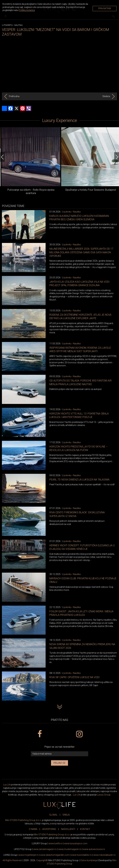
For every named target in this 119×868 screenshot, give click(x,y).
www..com (76, 843)
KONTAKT (85, 829)
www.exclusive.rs (94, 849)
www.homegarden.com (55, 855)
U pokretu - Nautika (71, 212)
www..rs (56, 843)
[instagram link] (79, 734)
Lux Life (7, 785)
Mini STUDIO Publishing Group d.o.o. (23, 820)
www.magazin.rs (45, 849)
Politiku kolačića (27, 10)
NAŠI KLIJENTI (68, 829)
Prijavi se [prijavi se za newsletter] (59, 763)
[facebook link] (40, 734)
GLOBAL (53, 815)
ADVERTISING (49, 829)
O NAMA (33, 829)
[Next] (117, 157)
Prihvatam (105, 8)
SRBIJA (66, 815)
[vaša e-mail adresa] (59, 754)
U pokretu (7, 25)
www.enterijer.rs (29, 855)
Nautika (18, 25)
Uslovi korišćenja (89, 860)
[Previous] (2, 157)
